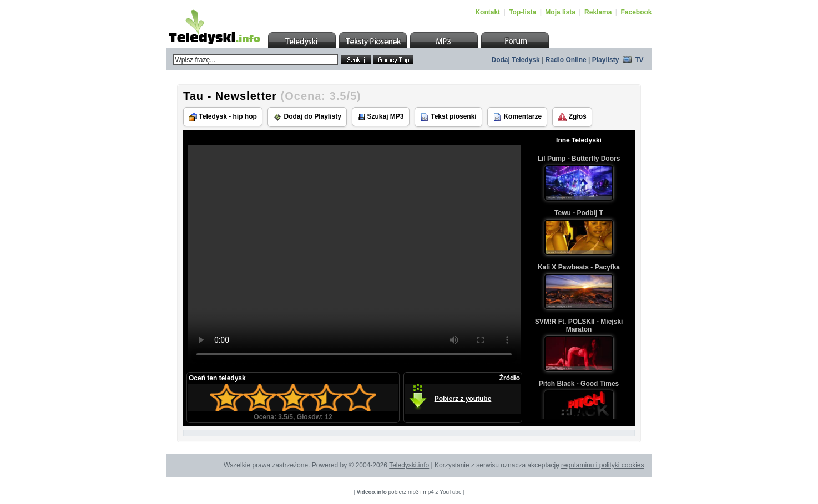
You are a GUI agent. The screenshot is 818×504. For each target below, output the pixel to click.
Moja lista (560, 12)
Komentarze (517, 117)
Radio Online (566, 60)
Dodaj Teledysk (516, 60)
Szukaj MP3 (380, 117)
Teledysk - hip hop (223, 117)
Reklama (598, 12)
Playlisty (606, 60)
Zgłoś (572, 117)
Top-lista (522, 12)
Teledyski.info (409, 465)
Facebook (636, 12)
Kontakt (488, 12)
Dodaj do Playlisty (307, 117)
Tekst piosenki (448, 117)
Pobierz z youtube (463, 399)
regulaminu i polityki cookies (602, 465)
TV (639, 60)
